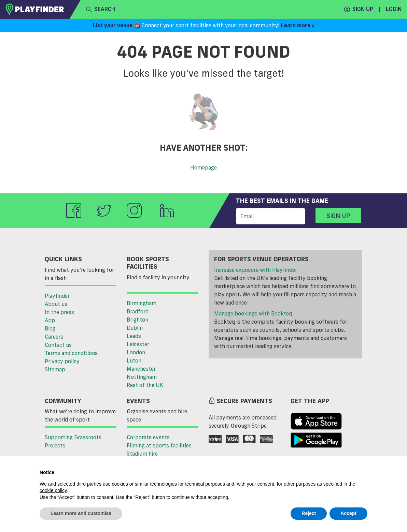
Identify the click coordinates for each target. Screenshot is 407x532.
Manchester (141, 369)
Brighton (137, 320)
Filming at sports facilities (159, 445)
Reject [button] (309, 513)
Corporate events (148, 437)
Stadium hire (142, 454)
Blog (50, 328)
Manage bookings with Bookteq (253, 313)
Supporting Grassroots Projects (73, 441)
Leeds (134, 336)
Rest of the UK (145, 385)
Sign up (359, 9)
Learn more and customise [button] (81, 513)
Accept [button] (348, 513)
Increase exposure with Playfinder (256, 270)
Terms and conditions (71, 353)
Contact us (58, 345)
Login (394, 9)
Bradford (138, 311)
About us (56, 304)
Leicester (138, 344)
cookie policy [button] (53, 490)
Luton (134, 360)
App (50, 320)
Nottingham (142, 377)
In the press (59, 312)
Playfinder (57, 296)
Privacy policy (62, 361)
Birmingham (142, 303)
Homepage (203, 167)
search (101, 9)
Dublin (135, 328)
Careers (54, 337)
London (136, 352)
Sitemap (55, 369)
